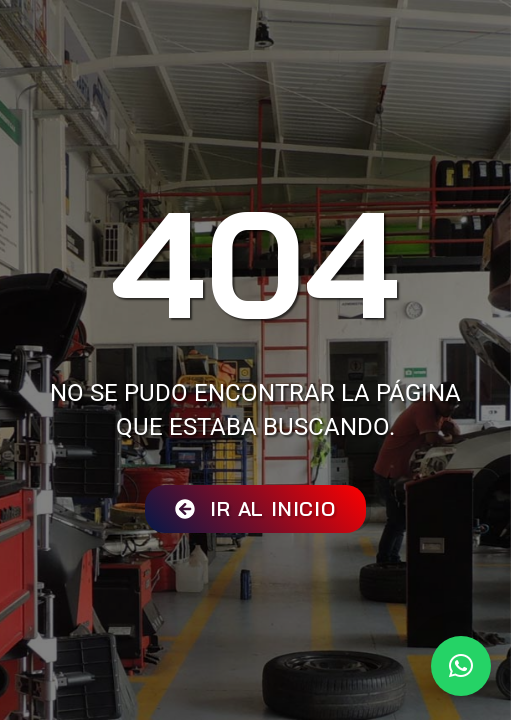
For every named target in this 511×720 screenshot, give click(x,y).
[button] (461, 666)
